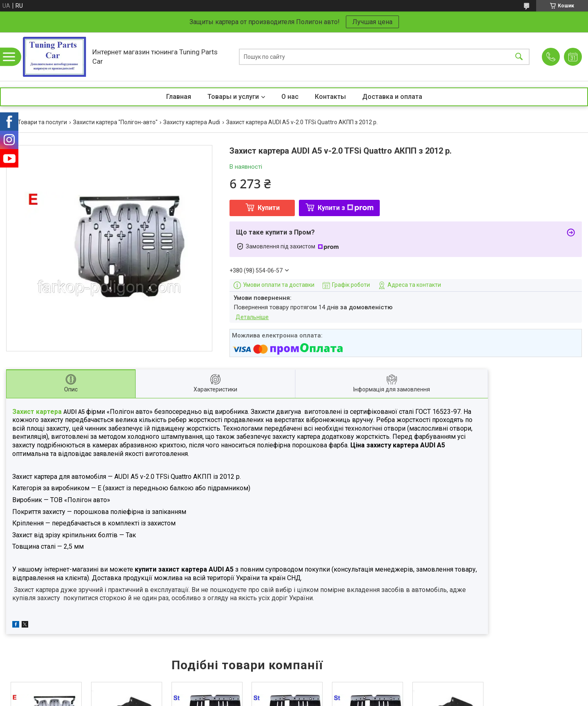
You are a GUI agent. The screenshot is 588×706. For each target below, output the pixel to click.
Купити (269, 208)
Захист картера (38, 412)
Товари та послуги (42, 122)
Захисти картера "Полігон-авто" (115, 122)
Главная (179, 97)
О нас (290, 97)
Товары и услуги (233, 97)
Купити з (346, 208)
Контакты (330, 97)
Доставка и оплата (392, 97)
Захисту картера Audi (192, 122)
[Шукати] (519, 57)
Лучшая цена (372, 22)
